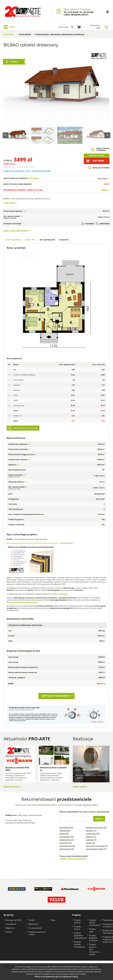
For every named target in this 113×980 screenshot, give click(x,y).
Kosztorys (64, 240)
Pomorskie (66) (66, 843)
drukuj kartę (102, 178)
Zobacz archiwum (12, 787)
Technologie (63, 594)
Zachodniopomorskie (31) (96, 849)
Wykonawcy (33, 924)
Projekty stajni (92, 930)
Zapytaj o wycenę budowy (56, 696)
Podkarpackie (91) (67, 840)
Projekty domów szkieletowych (95, 923)
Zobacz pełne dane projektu (16, 231)
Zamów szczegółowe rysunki (25, 428)
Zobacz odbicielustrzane (103, 149)
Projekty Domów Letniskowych (80, 944)
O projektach (11, 924)
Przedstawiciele (35, 928)
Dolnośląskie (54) (66, 827)
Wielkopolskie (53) (67, 849)
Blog (53, 920)
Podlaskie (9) (91, 840)
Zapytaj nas (33, 178)
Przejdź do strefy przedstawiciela (73, 859)
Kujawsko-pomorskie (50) (96, 827)
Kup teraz (98, 161)
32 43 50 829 (73, 12)
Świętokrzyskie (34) (67, 846)
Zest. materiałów (47, 240)
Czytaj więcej (9, 203)
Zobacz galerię (80, 787)
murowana (87, 223)
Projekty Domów (77, 921)
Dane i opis (30, 240)
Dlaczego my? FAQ (13, 920)
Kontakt (9, 932)
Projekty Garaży (77, 928)
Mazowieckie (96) (67, 837)
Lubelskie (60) (65, 830)
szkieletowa (103, 223)
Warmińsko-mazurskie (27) (97, 846)
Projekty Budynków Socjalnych (93, 938)
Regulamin (10, 928)
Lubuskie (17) (91, 830)
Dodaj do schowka (101, 168)
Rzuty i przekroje (13, 240)
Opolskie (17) (91, 837)
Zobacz (104, 190)
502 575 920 (88, 12)
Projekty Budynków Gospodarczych (80, 935)
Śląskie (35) (91, 843)
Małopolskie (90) (93, 834)
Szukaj (98, 819)
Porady (31, 920)
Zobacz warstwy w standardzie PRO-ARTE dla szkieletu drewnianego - (40, 543)
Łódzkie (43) (64, 834)
